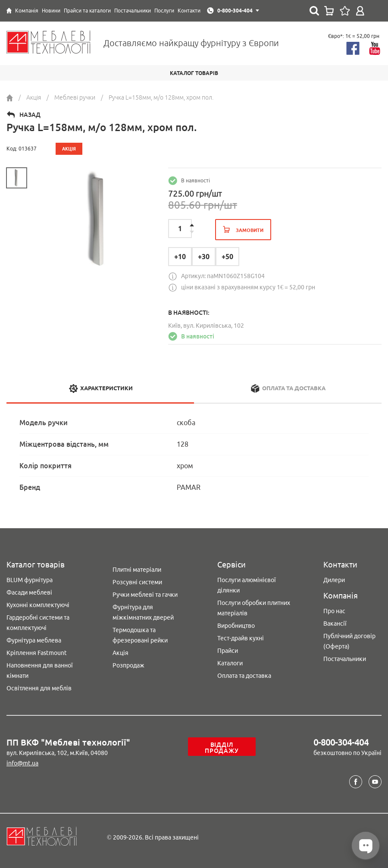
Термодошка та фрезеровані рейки (140, 635)
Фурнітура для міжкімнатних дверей (143, 612)
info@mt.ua (22, 763)
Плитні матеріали (137, 570)
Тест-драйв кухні (241, 638)
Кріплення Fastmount (37, 653)
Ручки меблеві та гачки (145, 595)
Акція (120, 653)
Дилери (334, 580)
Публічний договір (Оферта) (349, 641)
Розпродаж (128, 665)
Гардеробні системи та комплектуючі (38, 623)
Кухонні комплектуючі (38, 605)
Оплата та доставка (244, 676)
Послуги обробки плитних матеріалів (254, 608)
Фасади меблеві (29, 592)
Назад (30, 115)
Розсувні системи (137, 582)
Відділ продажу (222, 748)
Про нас (334, 611)
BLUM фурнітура (30, 580)
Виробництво (236, 626)
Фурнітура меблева (34, 640)
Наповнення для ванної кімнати (40, 671)
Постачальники (345, 659)
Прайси (228, 651)
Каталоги (230, 663)
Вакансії (335, 624)
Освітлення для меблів (39, 688)
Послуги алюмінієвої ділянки (247, 585)
